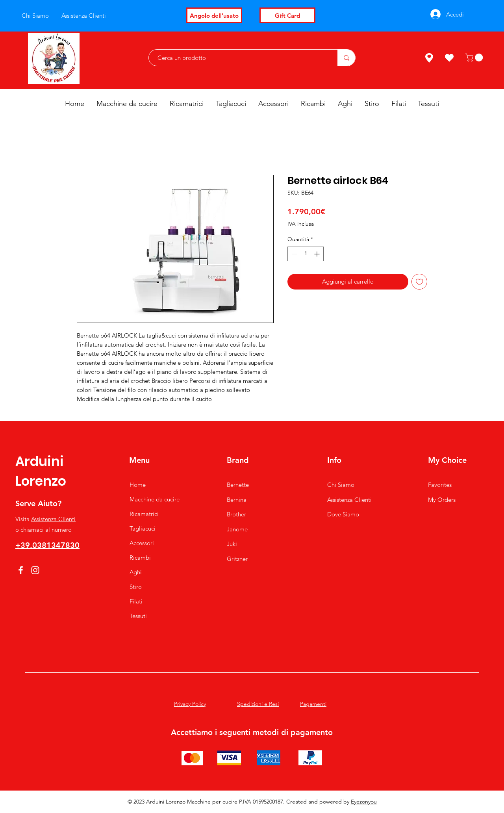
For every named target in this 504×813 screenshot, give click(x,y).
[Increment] (318, 254)
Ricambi (140, 558)
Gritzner (237, 559)
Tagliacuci (143, 528)
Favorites (440, 485)
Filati (136, 601)
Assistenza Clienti (53, 519)
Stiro (136, 587)
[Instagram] (35, 570)
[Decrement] (294, 254)
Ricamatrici (144, 514)
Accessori (142, 543)
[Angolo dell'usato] (214, 15)
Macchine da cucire (155, 499)
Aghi (136, 572)
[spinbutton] (306, 254)
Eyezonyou (364, 802)
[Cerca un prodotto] (239, 58)
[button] (475, 58)
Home (138, 485)
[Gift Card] (287, 15)
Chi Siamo (341, 485)
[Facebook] (21, 570)
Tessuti (138, 616)
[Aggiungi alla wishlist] (420, 282)
